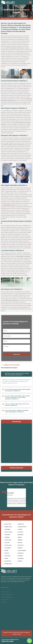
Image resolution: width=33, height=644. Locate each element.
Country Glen (8, 540)
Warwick (20, 561)
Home (3, 19)
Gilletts (6, 558)
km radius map (16, 443)
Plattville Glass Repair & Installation (21, 632)
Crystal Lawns (8, 545)
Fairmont (7, 553)
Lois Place (21, 532)
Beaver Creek (8, 524)
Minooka (20, 543)
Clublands (7, 537)
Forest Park (8, 556)
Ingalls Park (21, 524)
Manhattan (21, 535)
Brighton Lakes (8, 527)
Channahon (8, 535)
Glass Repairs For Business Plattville (19, 19)
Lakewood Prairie (22, 527)
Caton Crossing (8, 532)
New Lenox (21, 545)
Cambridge (7, 529)
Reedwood (21, 553)
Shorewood (21, 558)
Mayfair (20, 537)
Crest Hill (7, 543)
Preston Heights (22, 550)
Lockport (20, 529)
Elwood (7, 550)
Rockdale (20, 556)
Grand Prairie (8, 561)
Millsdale (20, 540)
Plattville (7, 19)
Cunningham (8, 548)
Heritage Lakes (8, 564)
